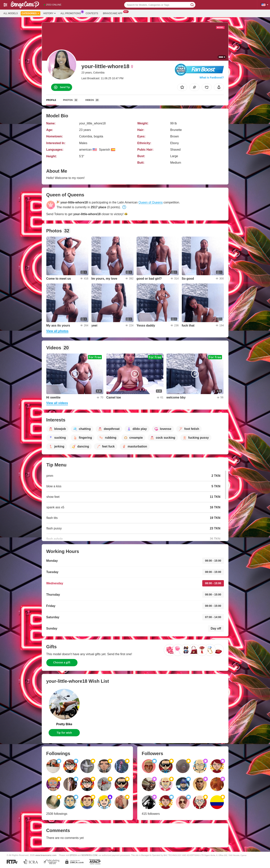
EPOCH (73, 855)
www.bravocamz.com (46, 855)
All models (11, 13)
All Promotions (72, 13)
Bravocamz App (114, 13)
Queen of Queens (151, 202)
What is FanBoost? (212, 78)
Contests (92, 13)
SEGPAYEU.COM (89, 855)
